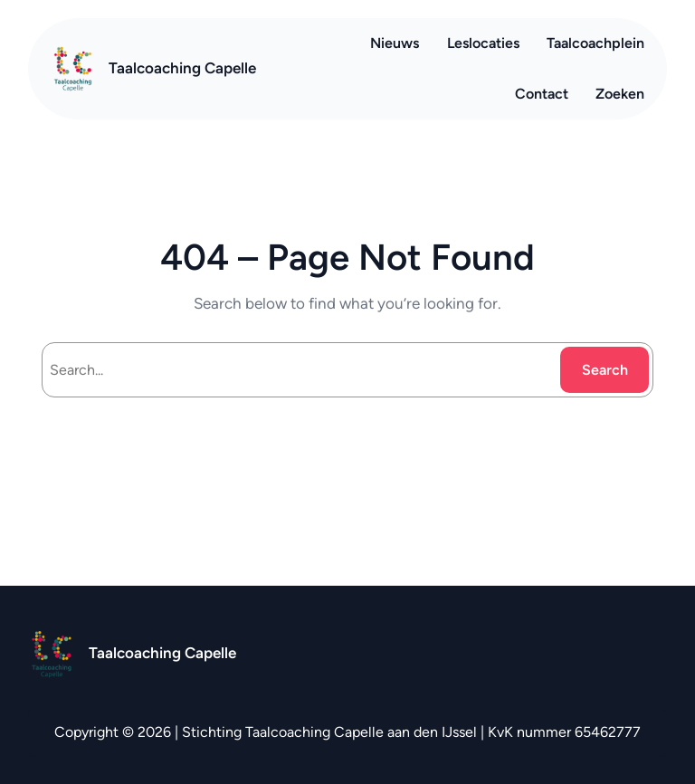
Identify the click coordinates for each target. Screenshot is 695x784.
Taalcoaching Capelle (182, 68)
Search (605, 370)
